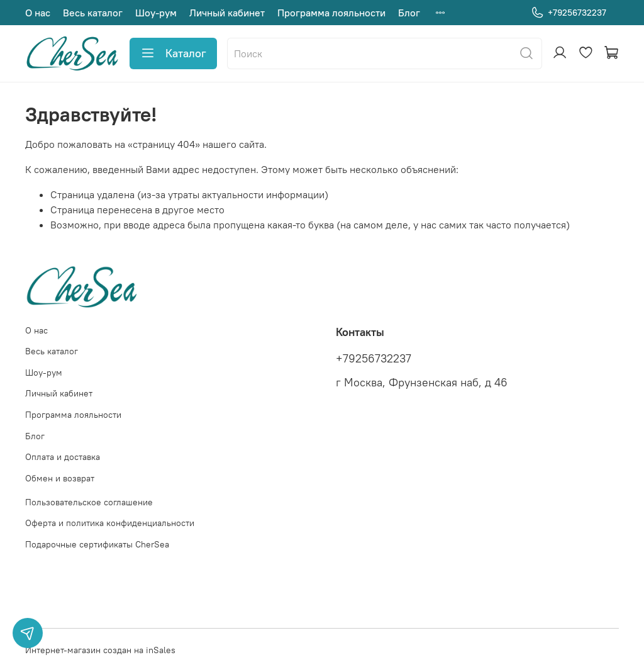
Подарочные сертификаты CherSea (97, 544)
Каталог (173, 53)
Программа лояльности (331, 13)
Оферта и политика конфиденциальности (110, 523)
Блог (409, 13)
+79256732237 (569, 13)
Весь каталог (93, 13)
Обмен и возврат (60, 478)
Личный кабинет (227, 13)
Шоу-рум (156, 13)
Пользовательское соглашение (89, 502)
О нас (38, 13)
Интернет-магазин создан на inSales (100, 650)
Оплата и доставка (63, 457)
